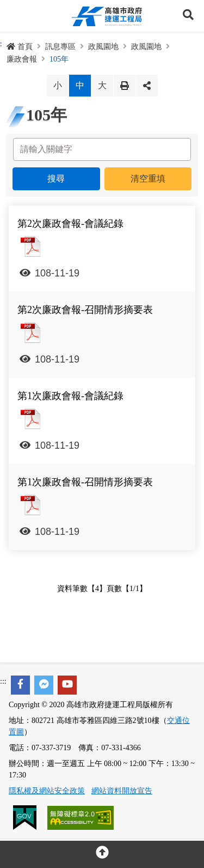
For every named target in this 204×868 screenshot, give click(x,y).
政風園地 (103, 47)
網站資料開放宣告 (122, 791)
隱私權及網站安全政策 (47, 791)
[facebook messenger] (44, 685)
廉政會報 (22, 59)
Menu (16, 16)
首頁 (20, 47)
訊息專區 (60, 47)
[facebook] (20, 685)
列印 (125, 86)
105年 (59, 59)
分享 (147, 86)
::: (3, 681)
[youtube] (67, 685)
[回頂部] (102, 854)
